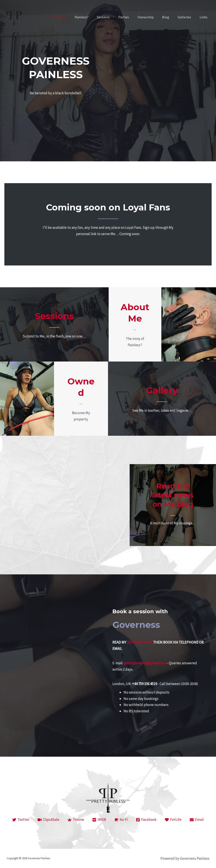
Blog (169, 17)
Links (204, 17)
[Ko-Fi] (121, 820)
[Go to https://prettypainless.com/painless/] (135, 324)
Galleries (187, 17)
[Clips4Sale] (48, 820)
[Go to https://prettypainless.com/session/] (54, 324)
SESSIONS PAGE (140, 642)
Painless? (91, 17)
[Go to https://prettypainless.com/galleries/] (162, 399)
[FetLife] (173, 820)
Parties (130, 17)
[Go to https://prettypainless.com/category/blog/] (173, 505)
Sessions (111, 17)
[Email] (197, 820)
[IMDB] (99, 820)
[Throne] (76, 820)
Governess (69, 17)
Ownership (151, 17)
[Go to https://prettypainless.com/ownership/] (81, 399)
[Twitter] (21, 820)
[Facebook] (146, 820)
